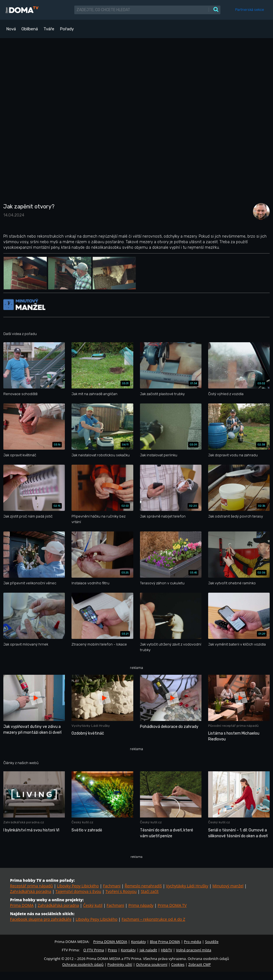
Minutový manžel (228, 886)
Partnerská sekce (250, 10)
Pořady (67, 29)
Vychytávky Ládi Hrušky (187, 886)
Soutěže (212, 942)
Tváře (49, 29)
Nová (11, 29)
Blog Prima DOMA (165, 942)
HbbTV (166, 950)
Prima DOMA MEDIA (110, 942)
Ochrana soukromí (152, 964)
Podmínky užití (120, 964)
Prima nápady (141, 905)
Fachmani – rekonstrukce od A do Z (153, 919)
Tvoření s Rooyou (121, 891)
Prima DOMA (22, 905)
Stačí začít (150, 891)
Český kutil (93, 905)
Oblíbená (30, 29)
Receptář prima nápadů (31, 886)
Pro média (193, 942)
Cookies (178, 964)
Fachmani (112, 886)
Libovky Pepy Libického (78, 886)
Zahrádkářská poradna (31, 891)
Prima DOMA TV (172, 905)
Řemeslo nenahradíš (143, 886)
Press (113, 950)
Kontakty (139, 942)
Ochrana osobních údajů (83, 964)
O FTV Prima (94, 950)
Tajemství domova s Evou (78, 891)
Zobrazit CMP (200, 964)
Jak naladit (148, 950)
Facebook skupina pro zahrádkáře (41, 919)
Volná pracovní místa (194, 950)
